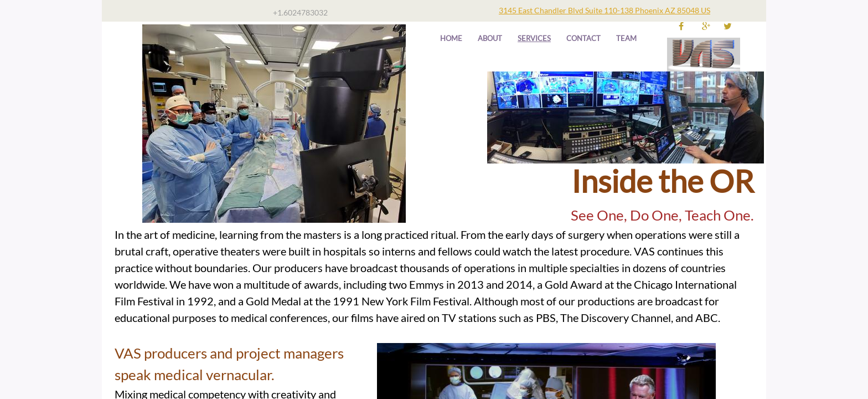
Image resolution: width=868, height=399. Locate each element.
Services (534, 38)
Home (451, 38)
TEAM (626, 38)
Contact (583, 38)
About (490, 38)
